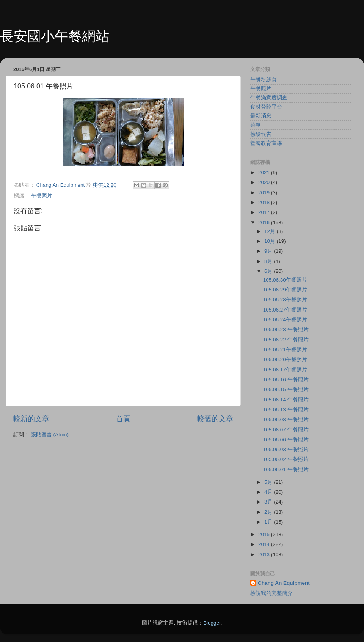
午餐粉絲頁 (264, 79)
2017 (265, 212)
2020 (265, 182)
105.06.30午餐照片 (285, 280)
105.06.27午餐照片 (285, 310)
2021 (265, 172)
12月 (271, 231)
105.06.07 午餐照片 (286, 430)
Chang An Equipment (284, 583)
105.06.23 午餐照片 (286, 330)
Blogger (212, 623)
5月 (269, 482)
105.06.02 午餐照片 (286, 459)
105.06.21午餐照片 (285, 350)
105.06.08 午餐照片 (286, 419)
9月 (269, 251)
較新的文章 (31, 419)
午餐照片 (42, 196)
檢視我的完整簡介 (271, 593)
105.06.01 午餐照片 (286, 470)
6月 (269, 271)
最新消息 (261, 116)
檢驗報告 (261, 134)
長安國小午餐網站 (55, 36)
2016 (265, 223)
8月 (269, 261)
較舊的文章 (215, 419)
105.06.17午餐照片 (285, 370)
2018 (265, 202)
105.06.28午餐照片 (285, 300)
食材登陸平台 (266, 107)
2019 (265, 193)
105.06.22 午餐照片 (286, 340)
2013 (265, 555)
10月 (271, 241)
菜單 (256, 125)
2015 (265, 534)
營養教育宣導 (266, 143)
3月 (269, 502)
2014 (265, 544)
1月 (269, 522)
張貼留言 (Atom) (50, 435)
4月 (269, 492)
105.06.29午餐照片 (285, 290)
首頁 (123, 419)
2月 (269, 512)
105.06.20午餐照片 (285, 360)
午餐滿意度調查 (269, 98)
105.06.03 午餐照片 (286, 449)
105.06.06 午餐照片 (286, 440)
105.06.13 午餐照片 (286, 410)
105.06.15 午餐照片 (286, 389)
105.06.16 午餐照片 (286, 380)
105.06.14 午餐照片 (286, 400)
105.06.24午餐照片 (285, 320)
